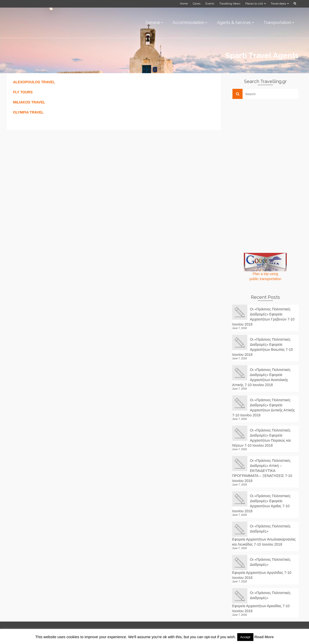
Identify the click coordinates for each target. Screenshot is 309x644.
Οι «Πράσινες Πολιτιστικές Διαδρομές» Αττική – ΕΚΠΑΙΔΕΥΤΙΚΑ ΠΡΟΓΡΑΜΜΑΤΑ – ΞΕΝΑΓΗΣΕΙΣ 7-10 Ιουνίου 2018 (262, 471)
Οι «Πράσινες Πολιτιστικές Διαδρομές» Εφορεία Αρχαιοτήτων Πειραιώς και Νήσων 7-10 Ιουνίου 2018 (262, 438)
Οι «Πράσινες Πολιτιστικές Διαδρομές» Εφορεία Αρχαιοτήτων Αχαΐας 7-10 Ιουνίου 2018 (261, 503)
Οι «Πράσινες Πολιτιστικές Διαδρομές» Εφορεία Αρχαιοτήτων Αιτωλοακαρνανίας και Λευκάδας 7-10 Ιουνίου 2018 (264, 535)
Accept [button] (245, 637)
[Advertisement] (270, 138)
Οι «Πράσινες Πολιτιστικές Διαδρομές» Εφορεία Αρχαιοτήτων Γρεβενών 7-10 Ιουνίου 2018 (263, 317)
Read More (264, 637)
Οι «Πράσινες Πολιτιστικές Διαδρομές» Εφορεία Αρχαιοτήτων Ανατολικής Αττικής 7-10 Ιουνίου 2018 (261, 377)
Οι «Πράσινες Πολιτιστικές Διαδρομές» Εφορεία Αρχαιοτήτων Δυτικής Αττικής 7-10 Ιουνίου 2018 (264, 408)
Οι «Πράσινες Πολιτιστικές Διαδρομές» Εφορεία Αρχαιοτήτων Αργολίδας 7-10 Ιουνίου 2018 (262, 569)
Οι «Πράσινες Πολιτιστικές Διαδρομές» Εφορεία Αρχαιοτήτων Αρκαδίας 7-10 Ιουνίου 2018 (261, 602)
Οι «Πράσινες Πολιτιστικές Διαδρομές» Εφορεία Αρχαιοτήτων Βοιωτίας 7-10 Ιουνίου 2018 (263, 347)
